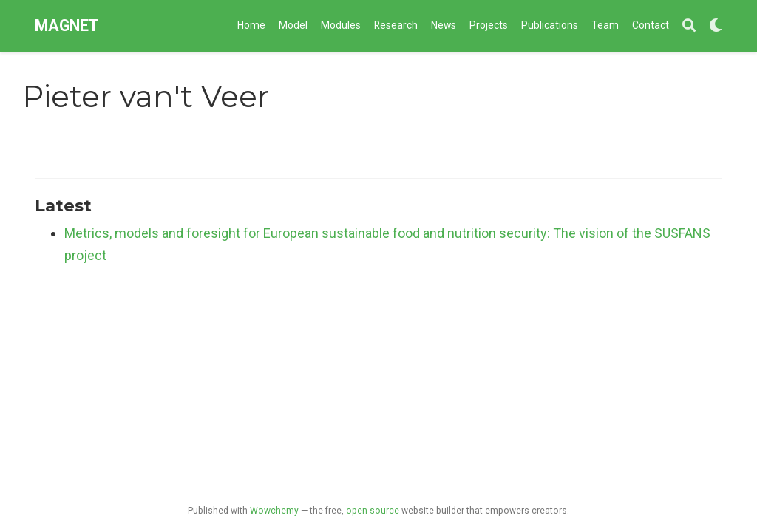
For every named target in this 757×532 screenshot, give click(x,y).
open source (373, 511)
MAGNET (67, 25)
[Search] (689, 26)
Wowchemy (274, 511)
